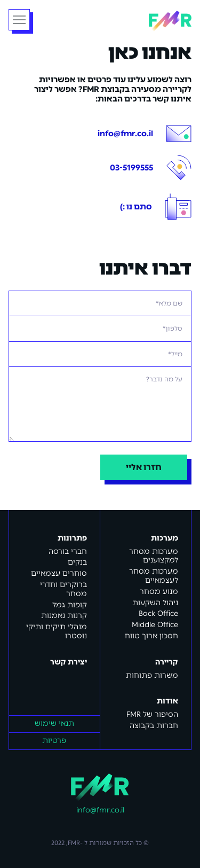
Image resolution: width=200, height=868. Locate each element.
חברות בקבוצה (154, 726)
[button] (19, 20)
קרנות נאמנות (64, 616)
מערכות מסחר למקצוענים (154, 556)
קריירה (167, 662)
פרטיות (54, 741)
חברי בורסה (68, 552)
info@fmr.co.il (100, 810)
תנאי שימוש (54, 724)
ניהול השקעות (155, 603)
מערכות (165, 538)
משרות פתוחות (152, 675)
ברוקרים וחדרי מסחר (63, 589)
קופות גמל (70, 605)
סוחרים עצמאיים (59, 573)
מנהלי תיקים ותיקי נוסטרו (57, 631)
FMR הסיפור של (152, 714)
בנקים (77, 562)
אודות (167, 701)
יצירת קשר (69, 662)
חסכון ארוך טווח (151, 636)
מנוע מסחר (159, 592)
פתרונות (72, 538)
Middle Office (155, 625)
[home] (170, 20)
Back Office (158, 613)
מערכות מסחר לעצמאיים (154, 576)
